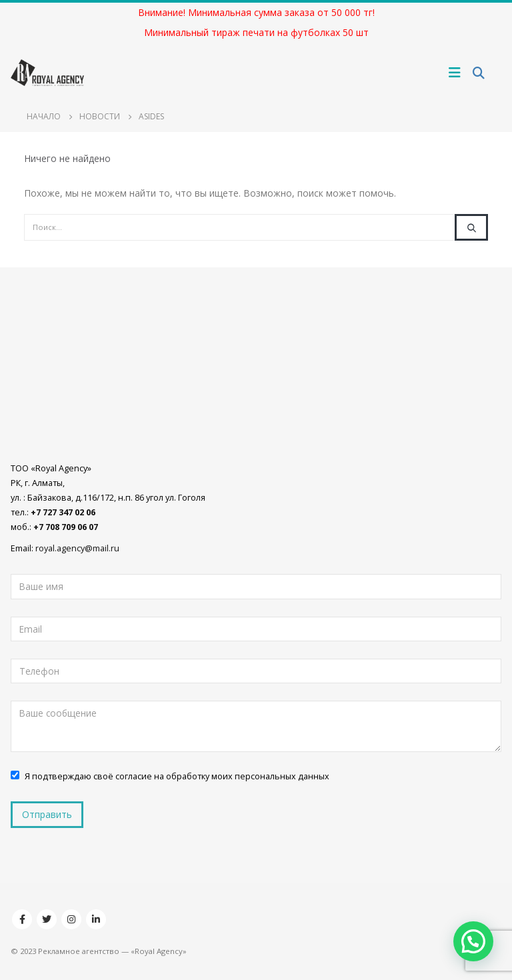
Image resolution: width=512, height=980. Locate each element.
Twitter (47, 919)
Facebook (22, 919)
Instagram (71, 919)
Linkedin (96, 919)
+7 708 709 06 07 (66, 527)
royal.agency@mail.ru (77, 548)
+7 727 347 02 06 (63, 512)
